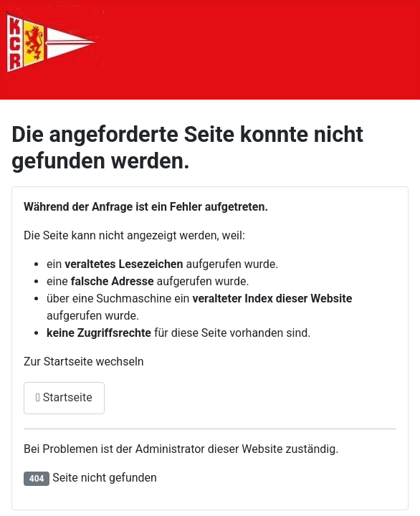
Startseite (64, 397)
